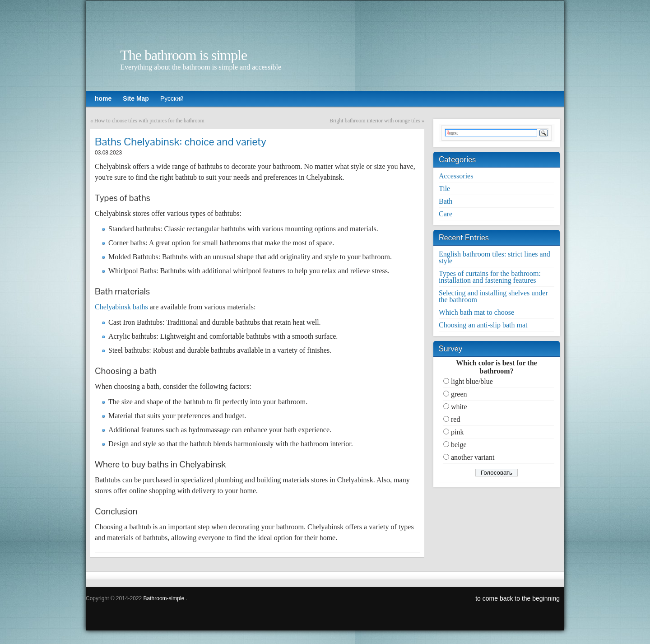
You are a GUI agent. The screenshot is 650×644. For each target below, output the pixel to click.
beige (459, 445)
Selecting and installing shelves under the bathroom (493, 296)
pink (457, 432)
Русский (172, 98)
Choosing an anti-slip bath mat (483, 325)
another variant (473, 457)
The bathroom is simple (183, 55)
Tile (444, 189)
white (459, 407)
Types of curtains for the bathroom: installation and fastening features (490, 277)
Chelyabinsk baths (121, 307)
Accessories (456, 176)
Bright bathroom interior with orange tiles (375, 121)
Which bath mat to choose (476, 312)
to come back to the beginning (518, 598)
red (455, 419)
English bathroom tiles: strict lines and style (494, 257)
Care (446, 214)
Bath (446, 201)
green (459, 394)
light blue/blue (472, 381)
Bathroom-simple (164, 598)
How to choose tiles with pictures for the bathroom (149, 121)
